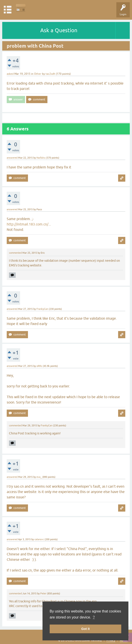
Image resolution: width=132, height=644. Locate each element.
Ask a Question (59, 30)
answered (12, 158)
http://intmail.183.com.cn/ (28, 224)
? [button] (94, 617)
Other (38, 74)
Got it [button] (85, 629)
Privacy (111, 640)
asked (10, 74)
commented (15, 253)
